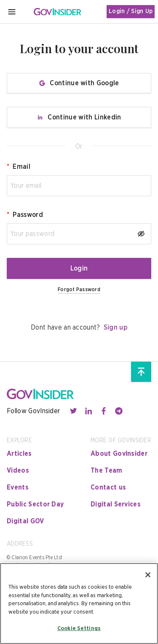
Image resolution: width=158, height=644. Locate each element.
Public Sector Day (35, 504)
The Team (107, 471)
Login (79, 268)
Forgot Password (79, 290)
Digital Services (116, 504)
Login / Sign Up (131, 11)
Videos (18, 471)
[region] (79, 603)
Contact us (108, 487)
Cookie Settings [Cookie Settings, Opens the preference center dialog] (79, 629)
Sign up (115, 327)
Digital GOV (25, 521)
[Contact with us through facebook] (104, 411)
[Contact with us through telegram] (119, 411)
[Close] (148, 575)
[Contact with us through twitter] (73, 411)
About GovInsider (119, 454)
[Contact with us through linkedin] (88, 411)
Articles (19, 454)
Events (18, 487)
